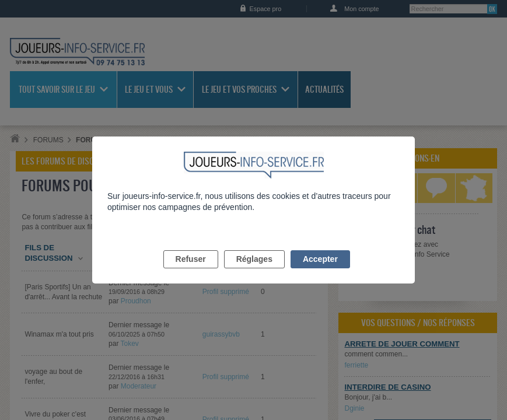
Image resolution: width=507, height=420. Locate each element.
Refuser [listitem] (191, 272)
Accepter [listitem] (320, 272)
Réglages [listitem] (254, 272)
